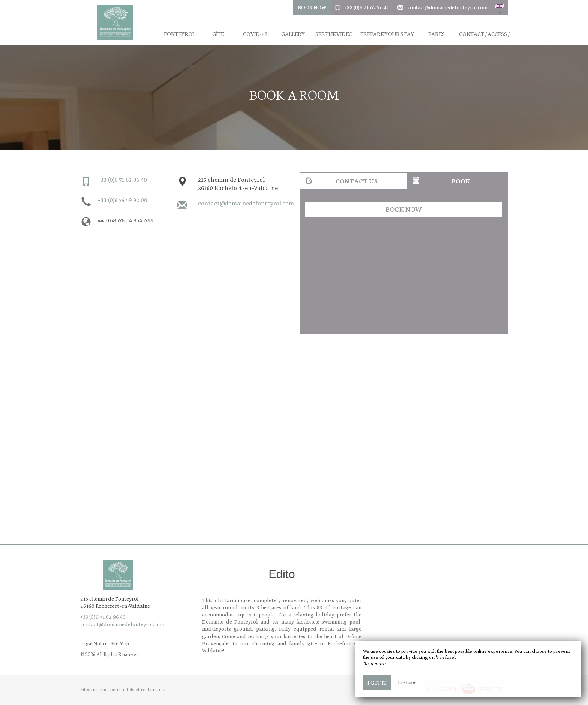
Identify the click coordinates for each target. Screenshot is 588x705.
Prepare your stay (387, 34)
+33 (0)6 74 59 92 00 (122, 201)
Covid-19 (255, 34)
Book (442, 181)
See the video (334, 34)
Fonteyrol (180, 34)
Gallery (293, 34)
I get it (377, 682)
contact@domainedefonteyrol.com (448, 7)
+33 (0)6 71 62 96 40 (367, 7)
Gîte (218, 34)
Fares (436, 34)
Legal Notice (94, 643)
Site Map (120, 643)
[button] (499, 7)
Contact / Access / (484, 34)
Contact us (342, 181)
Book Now (312, 7)
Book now (404, 209)
